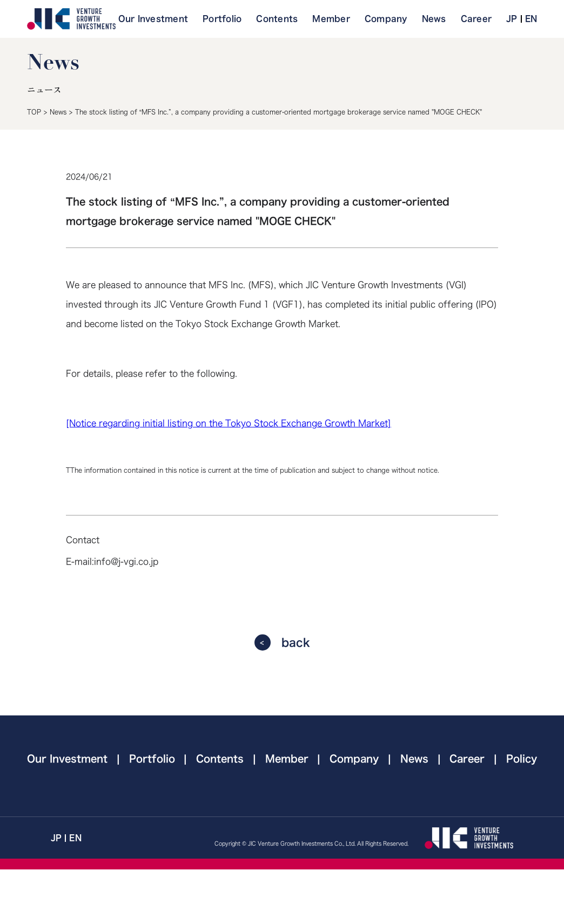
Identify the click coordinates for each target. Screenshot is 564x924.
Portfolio (222, 19)
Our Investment (153, 19)
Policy (522, 759)
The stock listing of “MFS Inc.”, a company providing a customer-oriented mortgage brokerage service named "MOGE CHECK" (278, 112)
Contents (277, 19)
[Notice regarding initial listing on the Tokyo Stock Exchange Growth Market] (229, 423)
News (434, 19)
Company (386, 19)
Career (476, 19)
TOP (34, 112)
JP (512, 19)
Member (331, 19)
